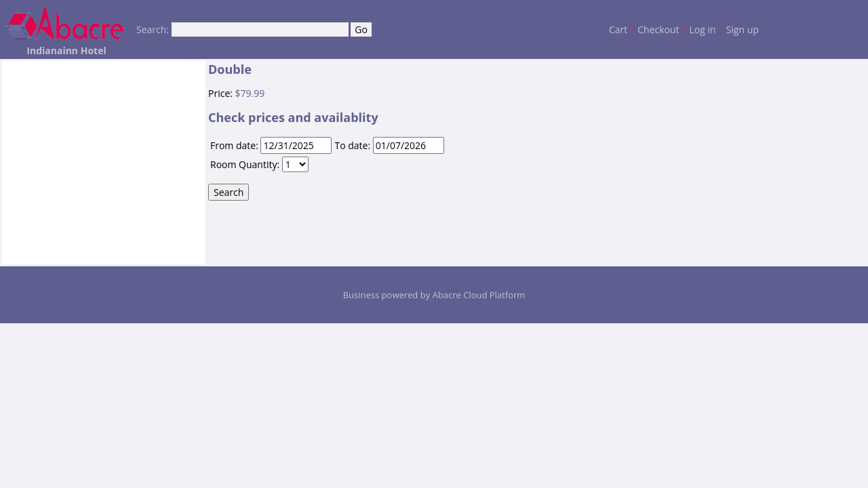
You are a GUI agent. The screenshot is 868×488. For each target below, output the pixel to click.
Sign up (743, 29)
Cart (618, 29)
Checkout (658, 29)
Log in (703, 29)
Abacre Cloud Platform (479, 295)
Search (229, 192)
